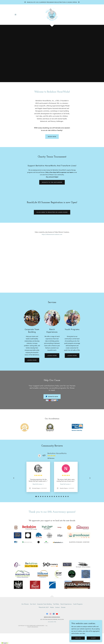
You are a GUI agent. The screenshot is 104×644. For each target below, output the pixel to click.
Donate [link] (63, 607)
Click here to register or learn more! (52, 212)
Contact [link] (57, 607)
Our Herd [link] (33, 604)
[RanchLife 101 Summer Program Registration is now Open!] (52, 2)
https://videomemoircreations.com (52, 234)
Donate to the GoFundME (52, 182)
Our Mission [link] (25, 604)
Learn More (32, 360)
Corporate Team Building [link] (44, 604)
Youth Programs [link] (78, 604)
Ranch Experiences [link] (66, 604)
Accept (93, 638)
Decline (78, 638)
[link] (52, 14)
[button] (15, 15)
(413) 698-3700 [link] (52, 622)
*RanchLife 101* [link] (44, 607)
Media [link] (52, 607)
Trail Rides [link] (56, 604)
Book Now (52, 137)
